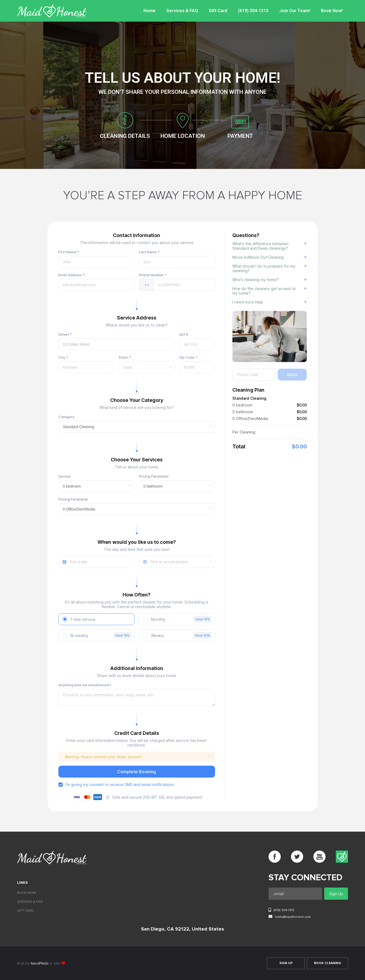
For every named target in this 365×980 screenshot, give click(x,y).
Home (151, 11)
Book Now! (332, 11)
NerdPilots (40, 964)
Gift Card (219, 11)
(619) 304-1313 (254, 11)
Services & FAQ (184, 11)
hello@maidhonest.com (290, 917)
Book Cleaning (327, 963)
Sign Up (286, 963)
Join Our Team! (295, 11)
